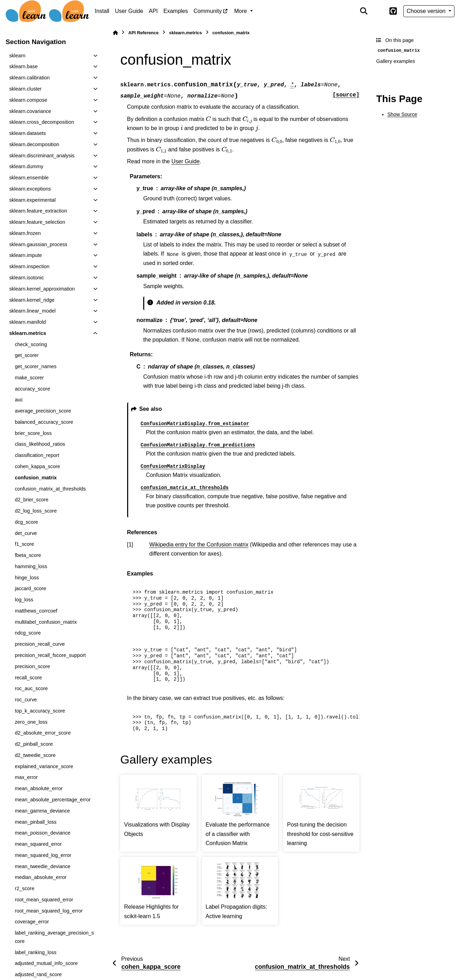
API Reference (143, 33)
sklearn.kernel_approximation (42, 289)
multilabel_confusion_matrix (46, 622)
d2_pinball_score (34, 744)
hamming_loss (31, 566)
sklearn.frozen (25, 233)
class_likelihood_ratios (40, 444)
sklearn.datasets (27, 133)
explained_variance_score (44, 766)
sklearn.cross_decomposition (42, 122)
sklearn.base (23, 66)
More (242, 11)
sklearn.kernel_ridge (32, 300)
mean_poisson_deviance (42, 833)
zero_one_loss (31, 722)
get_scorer (27, 355)
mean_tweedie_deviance (42, 866)
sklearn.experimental (32, 200)
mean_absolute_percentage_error (53, 800)
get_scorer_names (35, 366)
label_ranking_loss (35, 952)
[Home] (115, 33)
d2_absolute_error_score (43, 733)
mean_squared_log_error (43, 855)
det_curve (26, 533)
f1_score (24, 544)
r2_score (24, 888)
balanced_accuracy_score (44, 422)
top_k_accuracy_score (40, 711)
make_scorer (29, 378)
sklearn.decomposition (34, 144)
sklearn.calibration (29, 78)
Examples (176, 11)
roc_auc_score (31, 688)
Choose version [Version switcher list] (427, 11)
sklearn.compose (28, 100)
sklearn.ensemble (29, 178)
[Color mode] (378, 11)
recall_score (28, 678)
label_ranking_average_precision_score (54, 937)
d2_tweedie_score (35, 755)
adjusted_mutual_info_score (46, 963)
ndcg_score (28, 633)
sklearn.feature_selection (37, 222)
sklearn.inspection (29, 266)
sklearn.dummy (26, 166)
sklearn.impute (25, 255)
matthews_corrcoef (36, 611)
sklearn (17, 56)
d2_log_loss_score (36, 511)
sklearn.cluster (25, 89)
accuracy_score (32, 389)
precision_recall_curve (40, 644)
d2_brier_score (31, 500)
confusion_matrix (36, 478)
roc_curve (26, 700)
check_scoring (31, 344)
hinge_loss (27, 578)
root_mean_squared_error (44, 900)
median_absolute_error (41, 877)
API (153, 11)
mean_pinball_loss (35, 822)
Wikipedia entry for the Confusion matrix (199, 545)
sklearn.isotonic (26, 278)
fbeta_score (28, 555)
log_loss (24, 600)
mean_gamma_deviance (42, 811)
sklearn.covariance (30, 111)
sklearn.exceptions (30, 189)
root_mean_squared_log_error (49, 911)
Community (208, 11)
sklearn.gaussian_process (38, 244)
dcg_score (26, 522)
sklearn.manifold (27, 322)
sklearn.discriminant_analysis (42, 156)
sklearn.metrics (28, 333)
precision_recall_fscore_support (50, 655)
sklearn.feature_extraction (38, 211)
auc (19, 400)
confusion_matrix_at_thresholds (50, 489)
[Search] (364, 11)
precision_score (32, 666)
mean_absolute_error (39, 788)
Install (102, 11)
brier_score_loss (33, 433)
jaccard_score (30, 588)
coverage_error (32, 922)
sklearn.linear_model (32, 311)
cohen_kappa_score (37, 466)
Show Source (402, 114)
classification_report (37, 455)
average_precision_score (43, 411)
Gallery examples (396, 61)
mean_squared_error (38, 844)
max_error (26, 777)
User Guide (129, 11)
